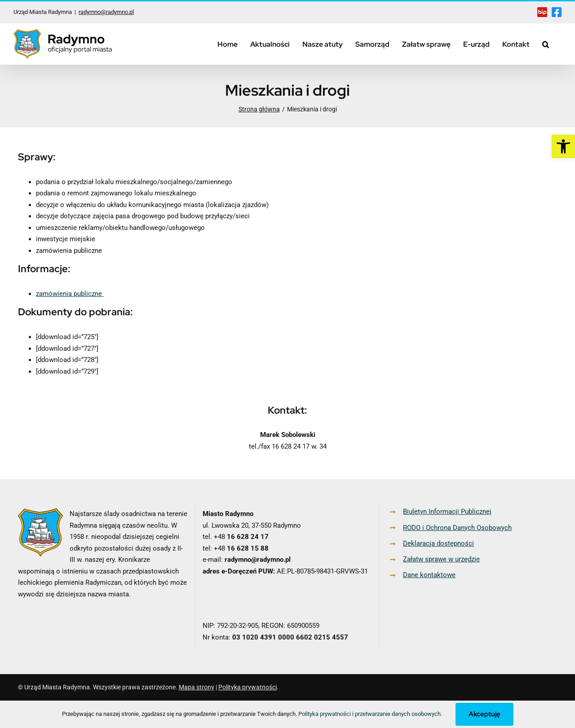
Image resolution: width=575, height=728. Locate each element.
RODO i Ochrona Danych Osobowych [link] (457, 528)
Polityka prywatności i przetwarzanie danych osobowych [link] (369, 714)
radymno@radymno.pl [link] (106, 12)
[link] (563, 146)
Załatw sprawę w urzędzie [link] (441, 559)
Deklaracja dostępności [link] (438, 543)
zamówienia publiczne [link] (70, 294)
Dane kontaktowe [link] (429, 575)
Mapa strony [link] (197, 687)
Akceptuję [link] (484, 714)
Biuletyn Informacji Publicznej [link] (447, 512)
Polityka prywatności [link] (248, 687)
